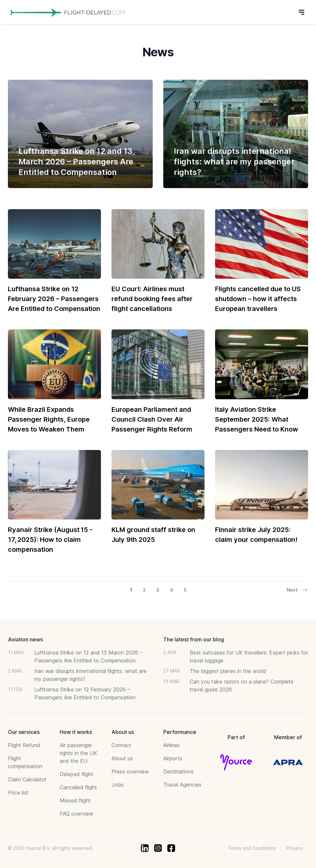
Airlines (172, 745)
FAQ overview (77, 814)
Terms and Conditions (252, 848)
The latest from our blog (194, 639)
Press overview (130, 771)
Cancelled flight (78, 787)
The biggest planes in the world (228, 671)
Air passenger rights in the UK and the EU (79, 753)
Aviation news (25, 639)
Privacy (295, 848)
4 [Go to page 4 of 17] (172, 590)
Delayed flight (77, 774)
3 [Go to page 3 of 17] (158, 590)
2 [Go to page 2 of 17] (144, 590)
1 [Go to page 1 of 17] (131, 590)
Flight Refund (24, 745)
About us (122, 758)
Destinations (178, 771)
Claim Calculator (27, 779)
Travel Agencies (182, 785)
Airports (173, 758)
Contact (121, 745)
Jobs (118, 785)
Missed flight (75, 800)
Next (297, 590)
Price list (18, 793)
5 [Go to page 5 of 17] (185, 590)
